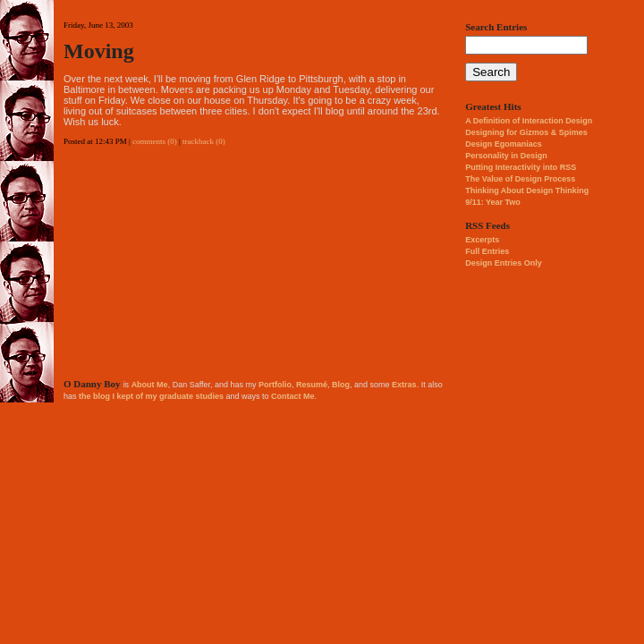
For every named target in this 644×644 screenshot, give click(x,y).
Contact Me (293, 396)
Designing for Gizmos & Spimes (526, 132)
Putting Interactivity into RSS (521, 167)
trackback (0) (204, 141)
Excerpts (482, 240)
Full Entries (487, 251)
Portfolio (275, 385)
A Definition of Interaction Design (529, 121)
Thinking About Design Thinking (527, 191)
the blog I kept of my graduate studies (151, 396)
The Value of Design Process (520, 179)
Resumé (312, 385)
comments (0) (155, 141)
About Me (150, 385)
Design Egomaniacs (504, 144)
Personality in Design (506, 156)
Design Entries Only (504, 263)
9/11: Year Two (493, 202)
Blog (341, 385)
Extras (404, 385)
